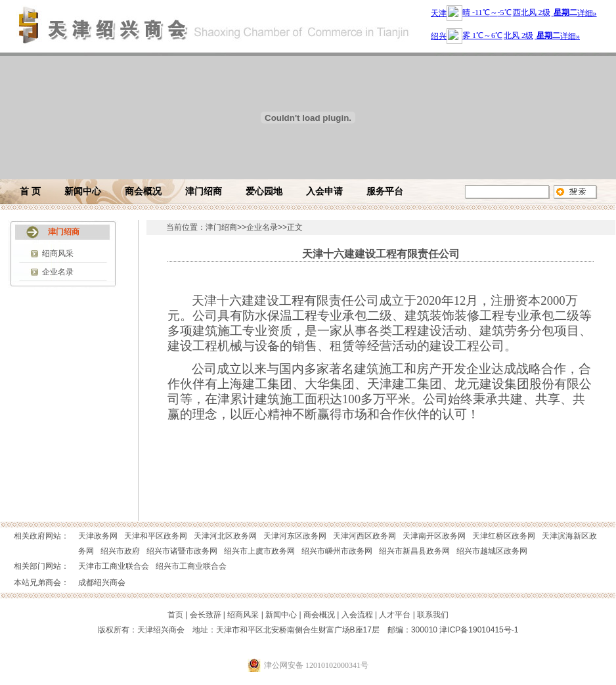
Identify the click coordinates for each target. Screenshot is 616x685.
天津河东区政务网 (295, 536)
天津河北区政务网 (225, 536)
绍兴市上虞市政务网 (259, 551)
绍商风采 (58, 254)
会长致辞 (206, 615)
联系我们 (433, 615)
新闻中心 (83, 191)
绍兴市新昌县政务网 (414, 551)
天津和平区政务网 (156, 536)
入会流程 (357, 615)
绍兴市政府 (120, 551)
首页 (175, 615)
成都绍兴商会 (102, 583)
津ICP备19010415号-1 (479, 630)
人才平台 (395, 615)
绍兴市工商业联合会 (191, 566)
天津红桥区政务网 (504, 536)
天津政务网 (98, 536)
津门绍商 (204, 191)
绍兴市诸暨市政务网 (182, 551)
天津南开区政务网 (434, 536)
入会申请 (324, 191)
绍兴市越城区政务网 (492, 551)
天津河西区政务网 (364, 536)
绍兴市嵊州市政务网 (337, 551)
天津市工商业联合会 (114, 566)
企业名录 (58, 272)
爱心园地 (264, 191)
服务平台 (385, 191)
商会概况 (143, 191)
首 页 (30, 191)
